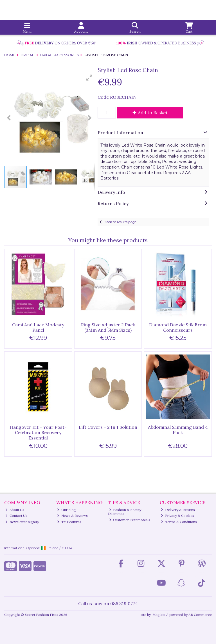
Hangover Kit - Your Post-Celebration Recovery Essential (38, 432)
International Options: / (38, 548)
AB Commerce (200, 615)
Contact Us (16, 516)
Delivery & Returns (178, 510)
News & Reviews (72, 516)
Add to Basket (150, 113)
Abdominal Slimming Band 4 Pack (178, 430)
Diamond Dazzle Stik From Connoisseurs (178, 327)
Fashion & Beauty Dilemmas (125, 512)
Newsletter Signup (22, 522)
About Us (15, 510)
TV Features (69, 522)
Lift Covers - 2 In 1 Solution (108, 427)
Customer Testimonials (130, 520)
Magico (159, 615)
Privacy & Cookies (177, 516)
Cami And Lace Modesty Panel (38, 327)
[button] (89, 78)
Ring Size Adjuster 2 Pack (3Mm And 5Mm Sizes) (108, 327)
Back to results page (120, 222)
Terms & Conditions (179, 522)
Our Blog (67, 510)
